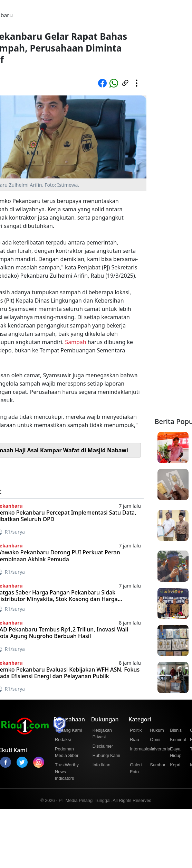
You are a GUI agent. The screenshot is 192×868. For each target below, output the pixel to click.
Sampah (75, 342)
